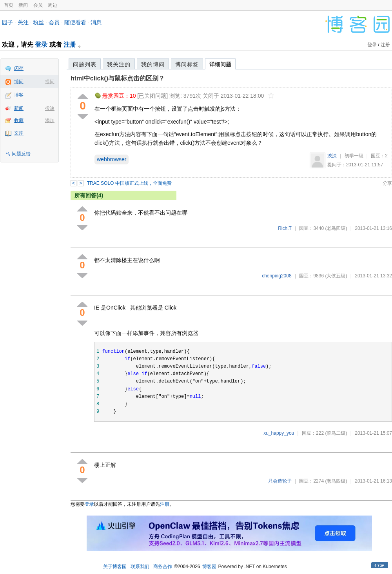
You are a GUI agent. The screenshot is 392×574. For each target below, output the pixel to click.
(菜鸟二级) (336, 433)
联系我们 (140, 567)
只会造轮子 (280, 481)
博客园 (209, 567)
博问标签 (187, 64)
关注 (23, 22)
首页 (9, 5)
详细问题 (220, 64)
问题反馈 (21, 154)
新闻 (23, 5)
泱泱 (332, 156)
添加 (50, 120)
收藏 (19, 120)
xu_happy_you (279, 433)
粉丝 (38, 22)
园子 (7, 22)
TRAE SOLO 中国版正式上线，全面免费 (129, 183)
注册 (70, 45)
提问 (50, 82)
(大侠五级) (336, 276)
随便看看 (75, 22)
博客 (19, 95)
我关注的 (119, 64)
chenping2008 (277, 276)
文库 (19, 133)
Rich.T (285, 228)
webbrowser (112, 159)
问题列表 (85, 64)
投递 (50, 108)
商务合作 (163, 567)
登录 (41, 45)
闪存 (19, 68)
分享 (387, 183)
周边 (53, 5)
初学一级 (354, 156)
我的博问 (153, 64)
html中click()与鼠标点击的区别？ (118, 78)
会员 (38, 5)
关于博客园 (115, 567)
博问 (19, 82)
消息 (96, 22)
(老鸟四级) (336, 228)
